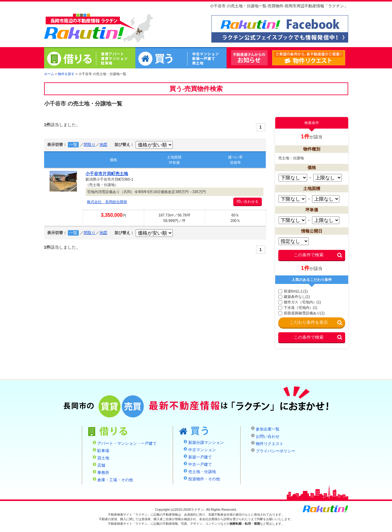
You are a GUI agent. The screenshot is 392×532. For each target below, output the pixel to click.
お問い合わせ (268, 437)
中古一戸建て (200, 465)
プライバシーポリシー (276, 451)
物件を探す (66, 74)
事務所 (103, 473)
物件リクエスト (345, 58)
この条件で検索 (309, 255)
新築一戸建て (200, 457)
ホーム (49, 74)
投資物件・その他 (204, 479)
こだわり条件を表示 (309, 322)
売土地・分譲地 (202, 472)
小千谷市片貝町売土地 (107, 174)
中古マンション (202, 450)
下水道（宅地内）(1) (298, 308)
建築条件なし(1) (294, 297)
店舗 (101, 465)
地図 (103, 145)
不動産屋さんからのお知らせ (249, 58)
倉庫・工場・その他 (115, 480)
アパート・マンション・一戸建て (127, 444)
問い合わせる (248, 202)
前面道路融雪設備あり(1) (302, 313)
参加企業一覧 (268, 429)
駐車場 (103, 451)
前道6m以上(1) (293, 291)
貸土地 (103, 458)
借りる (90, 59)
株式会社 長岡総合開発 (107, 202)
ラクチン (84, 28)
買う (181, 59)
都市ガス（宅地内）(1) (300, 302)
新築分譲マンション (206, 443)
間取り (90, 145)
